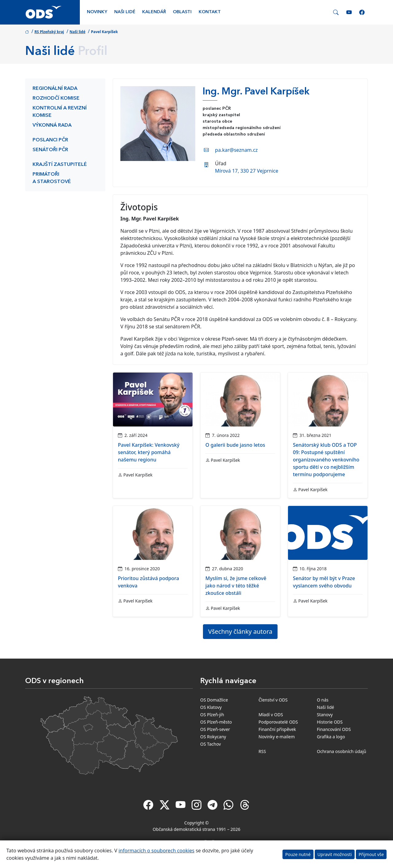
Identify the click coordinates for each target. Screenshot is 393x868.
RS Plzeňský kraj (49, 32)
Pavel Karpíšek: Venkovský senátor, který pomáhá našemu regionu (149, 452)
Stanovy (325, 715)
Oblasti (182, 12)
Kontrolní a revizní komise (60, 112)
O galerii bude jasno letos (235, 445)
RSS (262, 751)
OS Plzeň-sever (215, 729)
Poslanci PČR (50, 140)
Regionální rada (55, 89)
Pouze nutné (298, 854)
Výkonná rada (52, 125)
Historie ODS (330, 722)
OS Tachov (210, 744)
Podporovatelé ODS (278, 722)
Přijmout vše (371, 854)
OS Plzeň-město (216, 722)
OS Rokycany (213, 737)
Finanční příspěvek (277, 729)
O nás (323, 700)
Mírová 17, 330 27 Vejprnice (247, 171)
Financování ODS (334, 729)
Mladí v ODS (271, 715)
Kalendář (154, 12)
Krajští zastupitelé (60, 165)
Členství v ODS (273, 700)
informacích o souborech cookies (156, 851)
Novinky (97, 12)
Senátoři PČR (50, 150)
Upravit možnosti (335, 854)
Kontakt (210, 12)
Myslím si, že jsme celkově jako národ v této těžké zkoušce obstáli (236, 586)
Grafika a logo (331, 737)
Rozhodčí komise (56, 98)
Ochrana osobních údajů (342, 751)
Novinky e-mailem (277, 737)
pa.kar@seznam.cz (236, 150)
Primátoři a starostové (52, 178)
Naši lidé (125, 12)
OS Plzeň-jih (212, 715)
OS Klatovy (211, 707)
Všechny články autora (240, 631)
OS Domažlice (214, 700)
